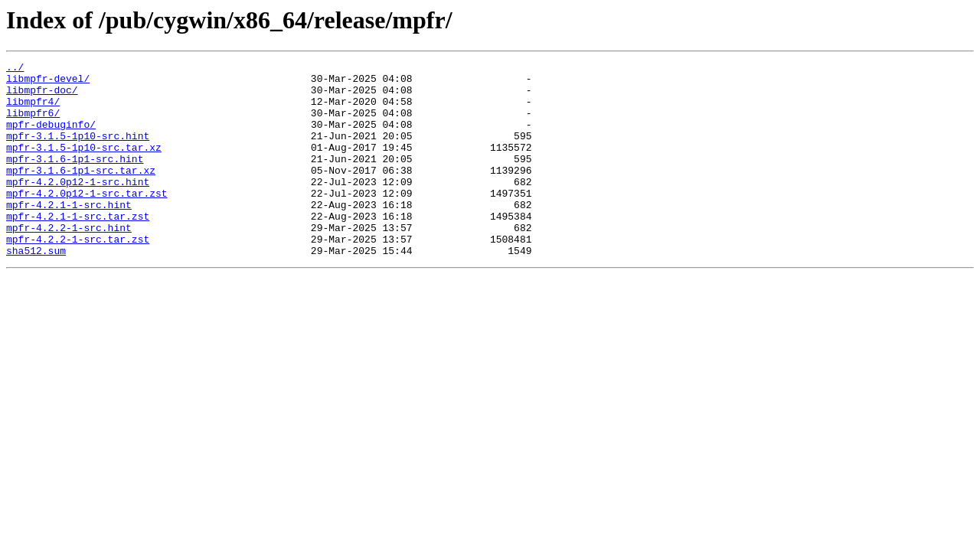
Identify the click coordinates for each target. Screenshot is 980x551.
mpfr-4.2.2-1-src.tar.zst (78, 275)
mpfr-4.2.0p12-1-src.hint (78, 207)
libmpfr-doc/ (42, 96)
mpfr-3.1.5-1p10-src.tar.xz (84, 165)
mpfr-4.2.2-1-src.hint (69, 262)
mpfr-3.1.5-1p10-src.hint (78, 152)
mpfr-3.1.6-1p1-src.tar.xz (81, 193)
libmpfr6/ (33, 124)
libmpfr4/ (33, 110)
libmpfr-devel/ (48, 83)
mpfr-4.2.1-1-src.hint (69, 234)
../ (15, 69)
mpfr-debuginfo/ (51, 138)
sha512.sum (36, 289)
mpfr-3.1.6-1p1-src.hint (75, 179)
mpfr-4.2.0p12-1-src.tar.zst (87, 220)
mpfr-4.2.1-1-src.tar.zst (78, 248)
